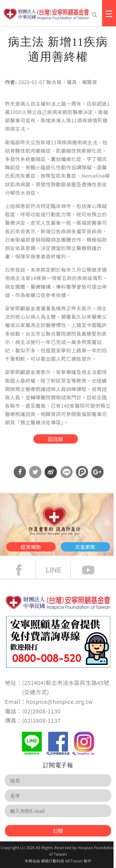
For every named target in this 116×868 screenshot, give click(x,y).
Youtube (93, 570)
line (58, 570)
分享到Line (67, 472)
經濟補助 (31, 547)
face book (24, 570)
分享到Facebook (20, 472)
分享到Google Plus (97, 472)
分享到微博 (51, 472)
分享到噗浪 (82, 472)
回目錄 (56, 439)
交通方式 (36, 692)
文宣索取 (85, 547)
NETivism (74, 861)
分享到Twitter (35, 472)
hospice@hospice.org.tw (59, 701)
